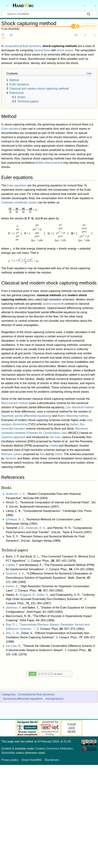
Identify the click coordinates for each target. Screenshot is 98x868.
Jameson (11, 458)
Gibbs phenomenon (49, 163)
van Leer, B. (13, 646)
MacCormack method (15, 403)
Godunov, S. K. (15, 573)
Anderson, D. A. (36, 528)
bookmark (89, 26)
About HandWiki (32, 760)
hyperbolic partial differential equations (25, 416)
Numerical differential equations (23, 699)
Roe (42, 454)
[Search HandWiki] (49, 14)
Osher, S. (43, 595)
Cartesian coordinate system (19, 202)
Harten (74, 424)
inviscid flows (42, 50)
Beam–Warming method (73, 416)
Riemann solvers (12, 454)
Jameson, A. (14, 608)
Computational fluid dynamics (36, 694)
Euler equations (11, 129)
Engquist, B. (28, 595)
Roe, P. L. (12, 625)
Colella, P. (12, 565)
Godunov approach (13, 437)
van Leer (55, 437)
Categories (8, 694)
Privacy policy (10, 760)
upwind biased (52, 304)
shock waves (65, 50)
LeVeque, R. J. (15, 519)
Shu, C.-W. (13, 633)
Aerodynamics (54, 699)
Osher (59, 454)
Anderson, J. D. (16, 494)
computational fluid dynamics (23, 46)
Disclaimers (52, 760)
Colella (54, 446)
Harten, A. (12, 586)
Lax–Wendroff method (80, 407)
